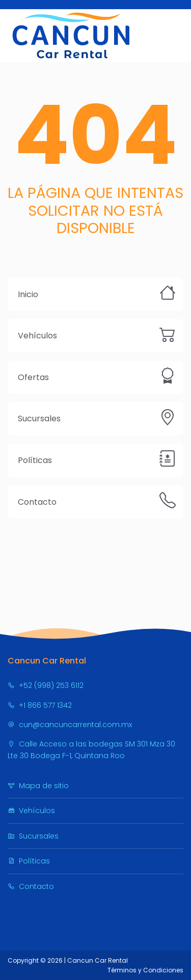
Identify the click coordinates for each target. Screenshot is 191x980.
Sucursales (39, 419)
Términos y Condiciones (145, 970)
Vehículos (37, 336)
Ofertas (33, 377)
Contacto (37, 502)
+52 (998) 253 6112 (46, 685)
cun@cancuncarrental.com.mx (70, 725)
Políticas (35, 460)
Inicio (28, 294)
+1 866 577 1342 (40, 705)
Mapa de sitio (38, 786)
